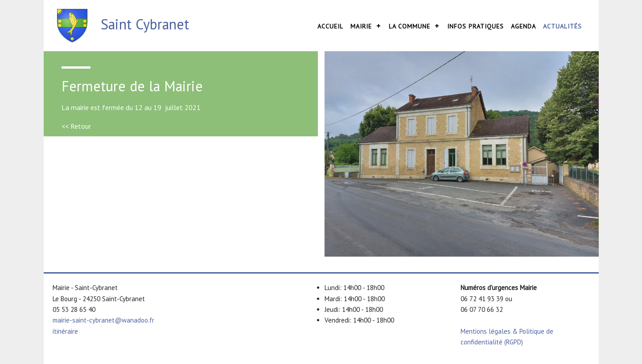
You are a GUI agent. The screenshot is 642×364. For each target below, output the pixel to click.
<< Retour (76, 126)
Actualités (562, 26)
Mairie (361, 26)
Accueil (330, 26)
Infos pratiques (475, 26)
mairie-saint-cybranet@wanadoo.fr (103, 320)
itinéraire (65, 331)
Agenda (523, 26)
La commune (409, 26)
